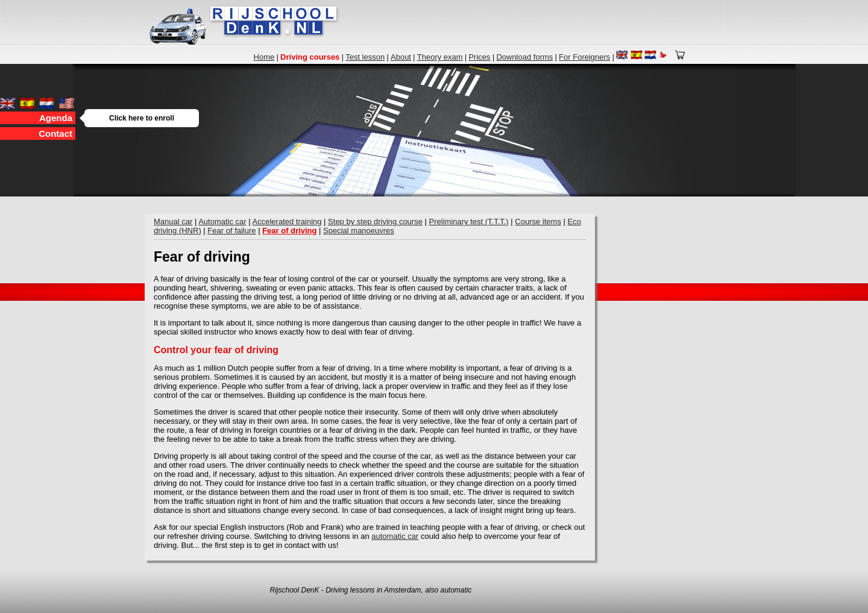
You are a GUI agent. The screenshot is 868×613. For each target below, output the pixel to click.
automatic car (395, 536)
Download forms (524, 57)
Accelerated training (287, 222)
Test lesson (365, 57)
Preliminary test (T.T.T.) (469, 222)
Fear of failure (231, 231)
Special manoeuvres (359, 231)
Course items (538, 222)
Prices (479, 57)
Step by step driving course (375, 222)
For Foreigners (584, 57)
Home (264, 57)
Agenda (57, 118)
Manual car (173, 222)
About (401, 57)
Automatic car (222, 222)
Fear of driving (289, 231)
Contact (55, 134)
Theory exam (440, 57)
